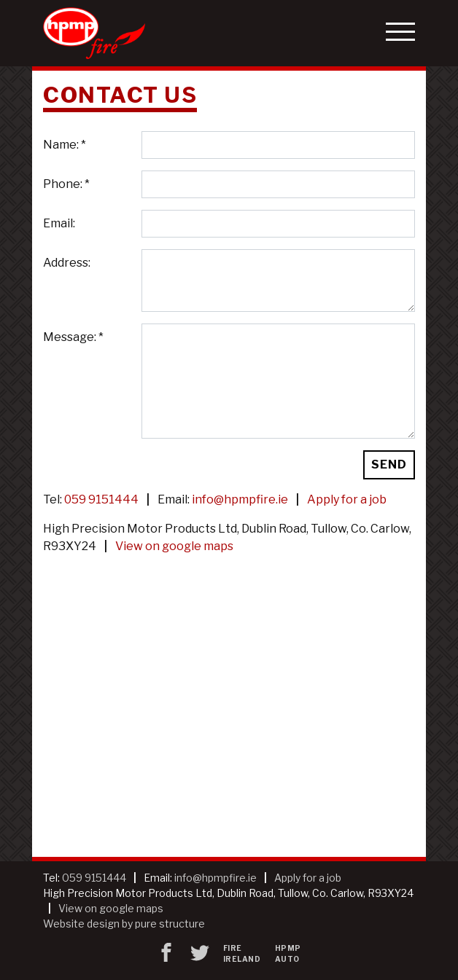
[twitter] (199, 953)
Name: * (65, 145)
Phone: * (66, 184)
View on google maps (174, 546)
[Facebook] (167, 953)
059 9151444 (101, 499)
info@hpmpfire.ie (240, 499)
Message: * (73, 337)
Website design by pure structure (124, 924)
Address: (67, 263)
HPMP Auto (288, 953)
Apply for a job (347, 499)
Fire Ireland (242, 953)
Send (389, 464)
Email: (59, 223)
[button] (400, 33)
